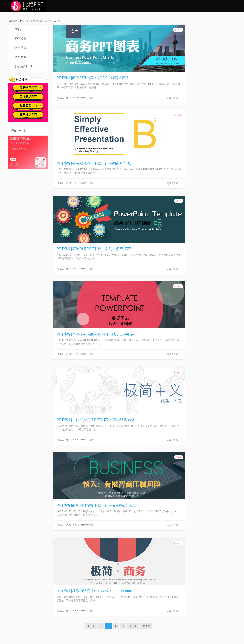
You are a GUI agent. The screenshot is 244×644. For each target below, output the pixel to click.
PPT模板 (21, 39)
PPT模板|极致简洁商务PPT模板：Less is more (95, 591)
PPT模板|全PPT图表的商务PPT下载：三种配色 (95, 334)
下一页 (133, 626)
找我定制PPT (24, 66)
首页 (22, 21)
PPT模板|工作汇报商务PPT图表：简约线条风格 (96, 420)
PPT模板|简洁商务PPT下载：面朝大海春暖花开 (96, 249)
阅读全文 (173, 98)
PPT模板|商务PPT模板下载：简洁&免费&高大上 (96, 505)
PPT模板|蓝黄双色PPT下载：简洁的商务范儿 (94, 163)
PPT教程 (21, 57)
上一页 (91, 626)
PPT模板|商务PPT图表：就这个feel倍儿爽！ (93, 78)
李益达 (61, 98)
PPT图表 (21, 48)
